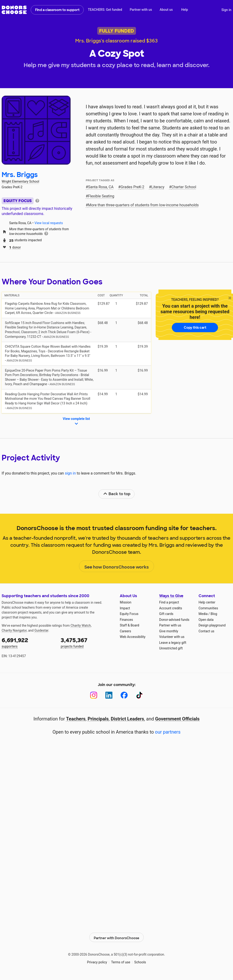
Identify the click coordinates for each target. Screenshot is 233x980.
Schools (140, 961)
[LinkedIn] (109, 695)
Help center (207, 602)
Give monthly (169, 631)
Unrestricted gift (171, 648)
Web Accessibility (133, 637)
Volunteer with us (172, 637)
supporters (28, 642)
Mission (126, 602)
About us (166, 10)
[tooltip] (37, 200)
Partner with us (141, 10)
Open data (206, 620)
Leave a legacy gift (173, 643)
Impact (125, 608)
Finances (126, 620)
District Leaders (128, 719)
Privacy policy (97, 961)
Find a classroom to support (57, 10)
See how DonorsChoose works (117, 566)
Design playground (212, 625)
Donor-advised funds (174, 620)
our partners (168, 732)
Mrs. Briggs (20, 175)
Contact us (206, 631)
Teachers (76, 719)
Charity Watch (81, 626)
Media (203, 614)
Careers (125, 631)
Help (185, 10)
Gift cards (166, 614)
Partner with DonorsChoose (116, 936)
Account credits (171, 608)
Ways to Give (171, 596)
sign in (70, 473)
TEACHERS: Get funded (105, 10)
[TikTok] (139, 695)
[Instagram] (94, 695)
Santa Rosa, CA (101, 187)
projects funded (87, 642)
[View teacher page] (36, 130)
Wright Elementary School (20, 181)
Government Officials (177, 719)
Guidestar (41, 630)
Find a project (169, 602)
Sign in (226, 10)
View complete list (76, 422)
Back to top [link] (117, 494)
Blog (214, 614)
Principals (98, 719)
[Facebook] (124, 695)
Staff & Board (130, 625)
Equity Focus (129, 614)
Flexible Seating (101, 196)
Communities (208, 608)
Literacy (158, 187)
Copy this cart (195, 328)
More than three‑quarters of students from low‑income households (143, 205)
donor (15, 247)
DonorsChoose (14, 10)
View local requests (49, 223)
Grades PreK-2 (132, 187)
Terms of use (121, 961)
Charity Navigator (14, 630)
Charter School (184, 187)
